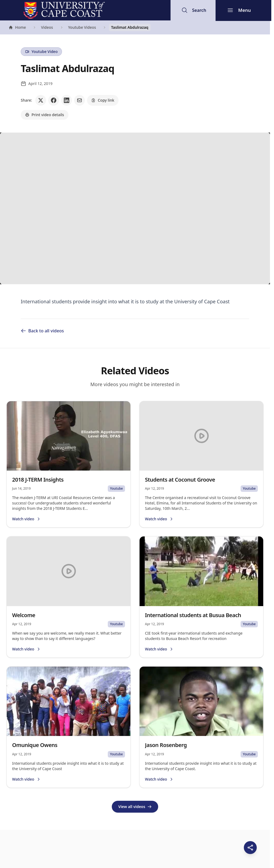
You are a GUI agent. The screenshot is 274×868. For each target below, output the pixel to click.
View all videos (135, 807)
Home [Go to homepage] (17, 28)
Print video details (45, 115)
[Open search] (194, 10)
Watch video (26, 519)
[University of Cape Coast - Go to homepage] (64, 10)
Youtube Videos (82, 27)
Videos (47, 27)
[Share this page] (250, 848)
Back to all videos (42, 331)
